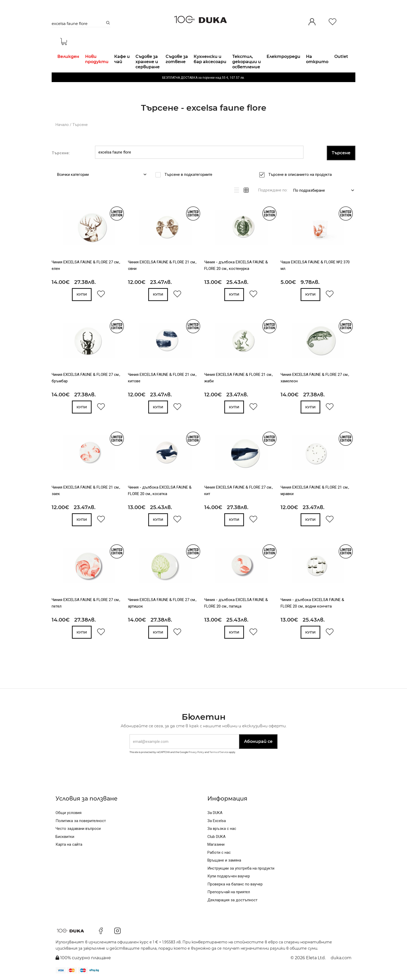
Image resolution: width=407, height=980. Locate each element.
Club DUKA (216, 837)
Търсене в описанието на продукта (302, 175)
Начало (62, 125)
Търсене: (61, 153)
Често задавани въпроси (78, 829)
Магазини (216, 844)
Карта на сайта (69, 844)
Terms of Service (219, 752)
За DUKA (215, 813)
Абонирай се (258, 741)
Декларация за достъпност (232, 900)
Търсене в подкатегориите (190, 175)
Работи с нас (219, 852)
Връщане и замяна (224, 860)
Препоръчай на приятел (229, 892)
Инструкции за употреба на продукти (241, 868)
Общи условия (69, 813)
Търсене (80, 125)
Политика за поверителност (81, 821)
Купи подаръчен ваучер (229, 876)
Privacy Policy (196, 752)
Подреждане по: (273, 190)
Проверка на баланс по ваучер (235, 884)
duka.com (341, 958)
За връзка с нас (222, 829)
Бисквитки (65, 837)
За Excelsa (217, 821)
